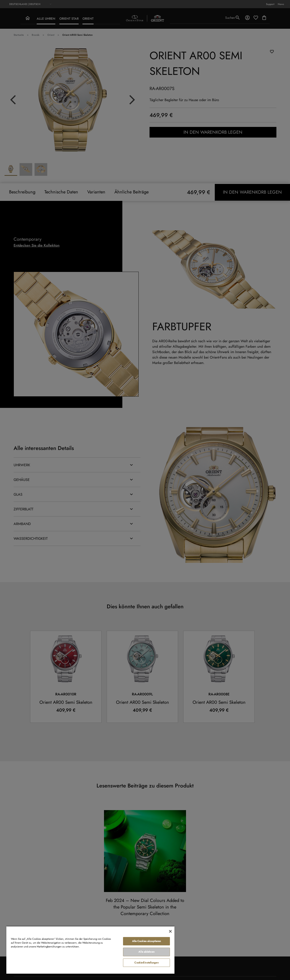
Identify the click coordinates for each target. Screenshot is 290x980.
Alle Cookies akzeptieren (147, 941)
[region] (90, 950)
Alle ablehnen (146, 952)
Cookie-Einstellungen (146, 963)
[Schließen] (170, 931)
